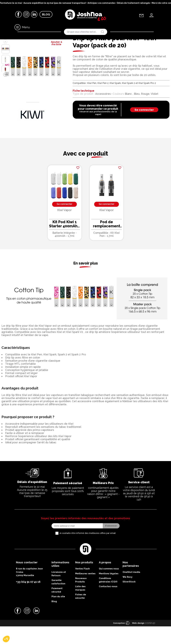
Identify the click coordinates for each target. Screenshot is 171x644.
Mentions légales (109, 593)
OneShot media (131, 592)
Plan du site (58, 616)
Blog (46, 15)
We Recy (127, 596)
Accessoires (15, 42)
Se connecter (144, 129)
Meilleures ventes (85, 593)
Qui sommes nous (109, 588)
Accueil (4, 42)
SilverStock (129, 601)
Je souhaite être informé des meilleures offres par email (87, 553)
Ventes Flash (82, 588)
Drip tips (26, 42)
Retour (9, 48)
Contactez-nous (108, 606)
